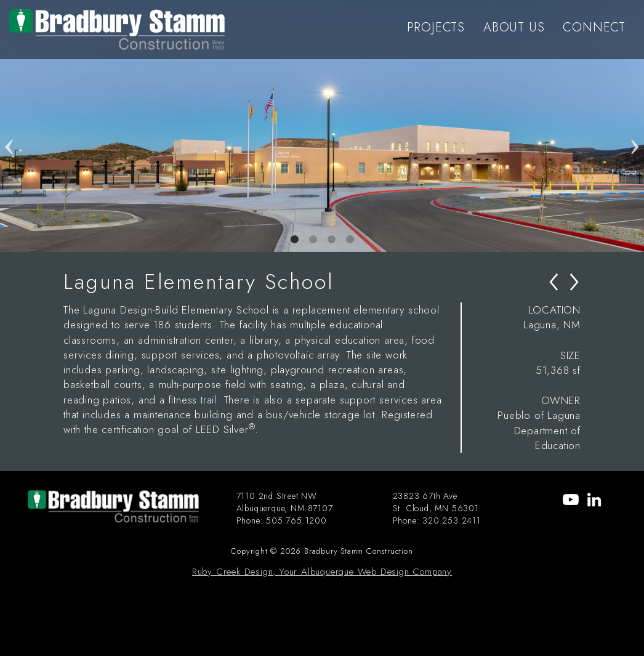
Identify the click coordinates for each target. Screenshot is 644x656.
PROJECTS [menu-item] (436, 27)
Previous (9, 126)
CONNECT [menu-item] (594, 27)
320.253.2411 (452, 520)
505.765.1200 (296, 520)
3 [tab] (331, 240)
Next (635, 126)
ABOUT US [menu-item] (514, 27)
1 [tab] (294, 240)
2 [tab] (313, 240)
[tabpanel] (322, 126)
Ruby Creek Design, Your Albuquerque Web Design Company (322, 572)
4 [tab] (350, 240)
